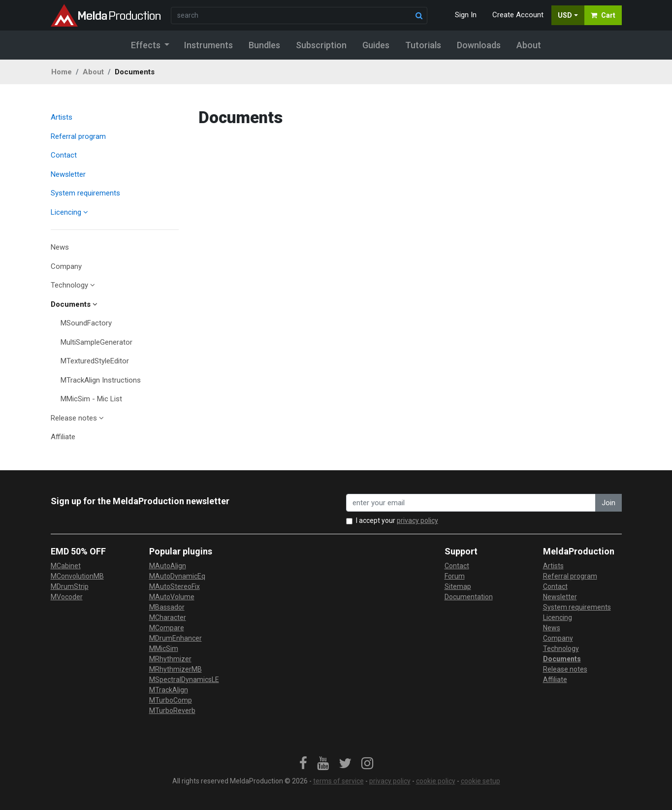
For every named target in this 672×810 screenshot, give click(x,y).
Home (62, 72)
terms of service (338, 781)
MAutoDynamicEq (177, 576)
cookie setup (480, 781)
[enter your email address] (471, 503)
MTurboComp (171, 700)
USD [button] (565, 15)
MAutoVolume (172, 597)
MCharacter (168, 617)
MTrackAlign (169, 690)
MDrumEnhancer (176, 638)
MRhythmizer (170, 659)
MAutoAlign (168, 566)
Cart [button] (603, 15)
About (93, 72)
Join (608, 503)
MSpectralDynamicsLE (184, 680)
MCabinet (66, 566)
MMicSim (164, 648)
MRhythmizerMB (176, 669)
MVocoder (67, 597)
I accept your (397, 520)
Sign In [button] (466, 15)
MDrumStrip (70, 586)
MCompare (167, 628)
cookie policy (436, 781)
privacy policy (417, 520)
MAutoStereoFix (175, 586)
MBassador (167, 607)
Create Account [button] (518, 15)
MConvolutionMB (77, 576)
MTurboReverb (172, 711)
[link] (303, 764)
